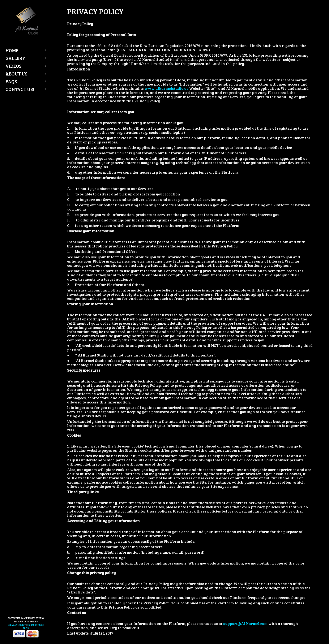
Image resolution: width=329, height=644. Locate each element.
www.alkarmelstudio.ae (166, 88)
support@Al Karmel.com (245, 623)
